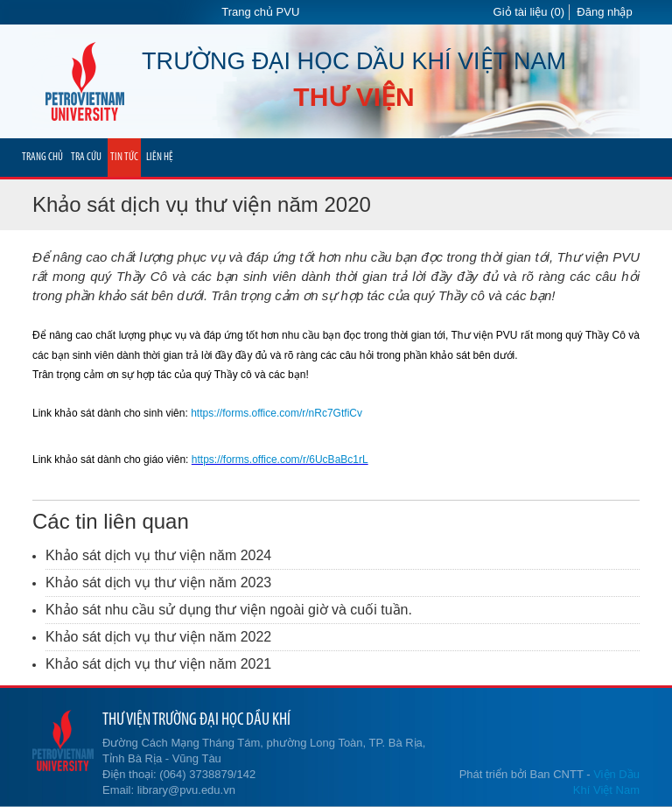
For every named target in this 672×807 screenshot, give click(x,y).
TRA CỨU (86, 157)
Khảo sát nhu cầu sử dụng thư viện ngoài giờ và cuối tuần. (229, 610)
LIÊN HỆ (160, 157)
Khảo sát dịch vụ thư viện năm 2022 (158, 637)
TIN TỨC (124, 157)
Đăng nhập (604, 12)
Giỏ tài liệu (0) (529, 12)
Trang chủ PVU (260, 12)
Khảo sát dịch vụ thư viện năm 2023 (158, 582)
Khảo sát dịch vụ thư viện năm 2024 (158, 555)
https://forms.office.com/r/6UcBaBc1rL (280, 460)
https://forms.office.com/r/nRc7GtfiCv (276, 413)
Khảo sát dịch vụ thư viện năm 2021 (158, 664)
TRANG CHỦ (42, 157)
